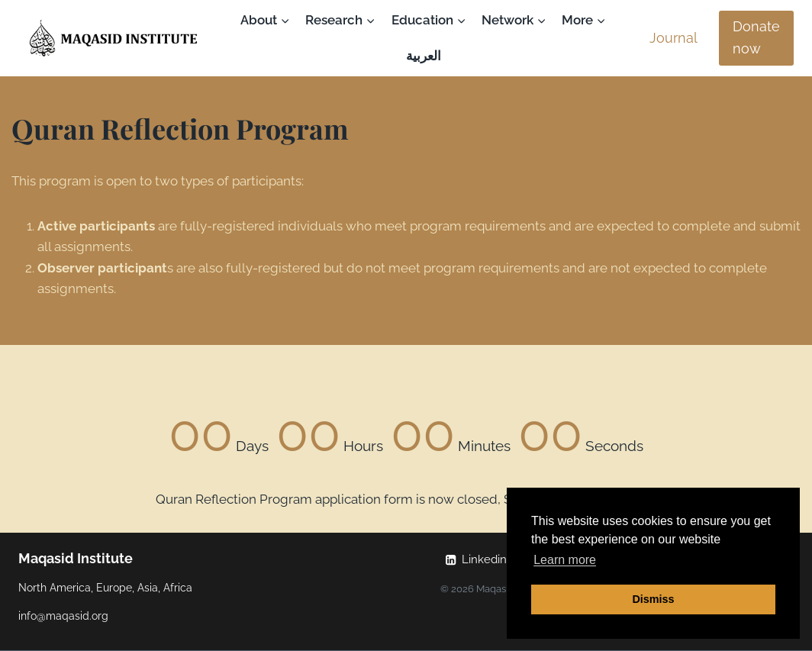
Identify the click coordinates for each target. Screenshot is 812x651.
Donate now (756, 37)
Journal (673, 38)
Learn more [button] (565, 560)
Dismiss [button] (653, 599)
